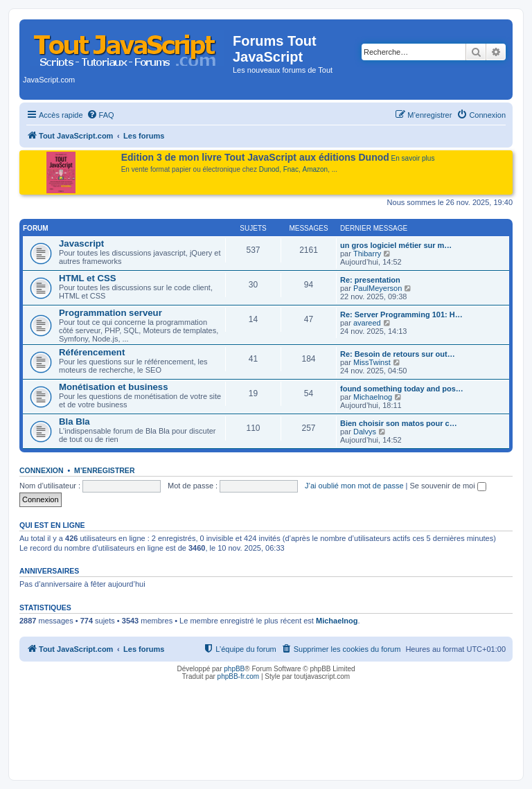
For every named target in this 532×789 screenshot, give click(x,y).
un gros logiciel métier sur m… (396, 245)
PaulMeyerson (378, 288)
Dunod (269, 169)
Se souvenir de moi (448, 486)
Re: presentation (370, 280)
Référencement (92, 352)
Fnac (291, 169)
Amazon (316, 169)
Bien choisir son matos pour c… (399, 423)
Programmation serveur (110, 313)
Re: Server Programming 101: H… (401, 314)
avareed (367, 323)
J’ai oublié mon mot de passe (354, 486)
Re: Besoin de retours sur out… (398, 354)
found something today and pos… (402, 389)
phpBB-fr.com (239, 676)
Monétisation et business (114, 387)
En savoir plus (413, 158)
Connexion (42, 470)
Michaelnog (373, 397)
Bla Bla (74, 422)
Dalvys (365, 432)
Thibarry (367, 254)
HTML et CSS (88, 278)
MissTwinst (372, 362)
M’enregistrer (105, 470)
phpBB (234, 669)
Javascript (81, 243)
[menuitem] (100, 115)
